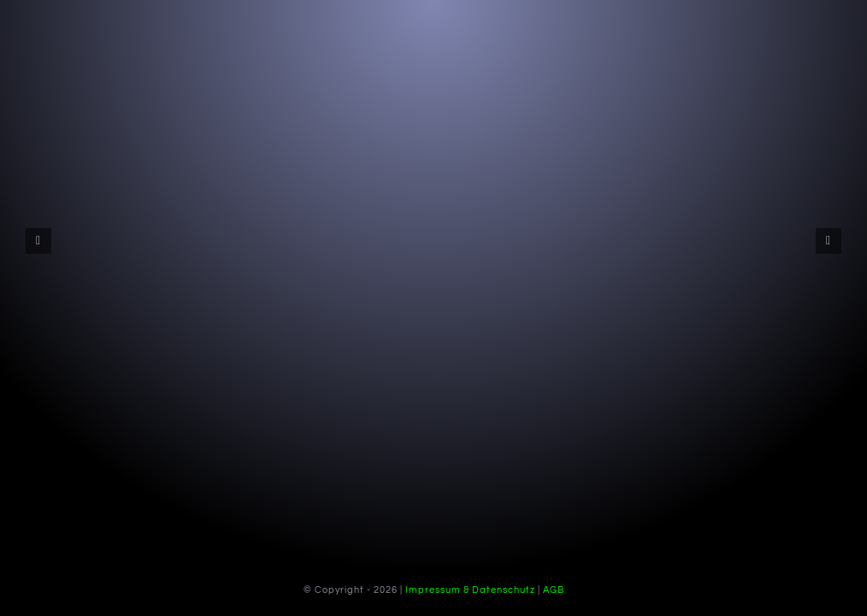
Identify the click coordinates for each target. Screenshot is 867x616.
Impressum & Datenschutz (470, 590)
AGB (554, 590)
